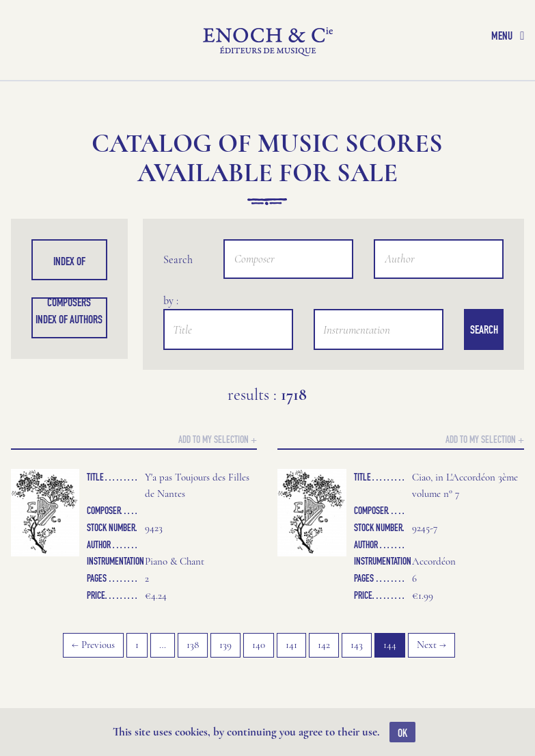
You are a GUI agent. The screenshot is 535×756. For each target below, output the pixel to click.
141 (291, 645)
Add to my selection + (218, 439)
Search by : (178, 264)
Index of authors (69, 319)
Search (484, 329)
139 (225, 645)
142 (324, 645)
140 (259, 645)
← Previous (93, 645)
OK (402, 733)
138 (193, 645)
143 (357, 645)
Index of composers (69, 267)
